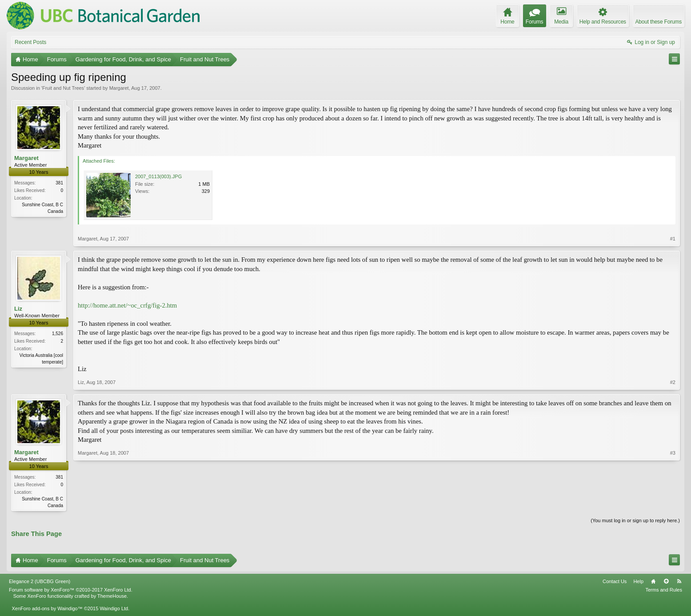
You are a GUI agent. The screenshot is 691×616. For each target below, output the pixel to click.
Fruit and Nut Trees (63, 88)
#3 (673, 504)
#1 (673, 239)
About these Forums (659, 22)
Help (638, 582)
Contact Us (615, 582)
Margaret (119, 88)
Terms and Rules (664, 591)
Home (653, 582)
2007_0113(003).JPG (158, 176)
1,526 (58, 334)
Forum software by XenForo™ (71, 591)
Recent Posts (30, 42)
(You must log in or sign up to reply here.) (635, 521)
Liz (18, 309)
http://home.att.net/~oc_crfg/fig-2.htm (127, 305)
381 (59, 183)
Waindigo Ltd (114, 609)
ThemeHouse (112, 597)
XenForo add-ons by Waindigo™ (47, 609)
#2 (673, 382)
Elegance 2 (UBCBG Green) (40, 582)
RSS (679, 582)
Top (666, 582)
